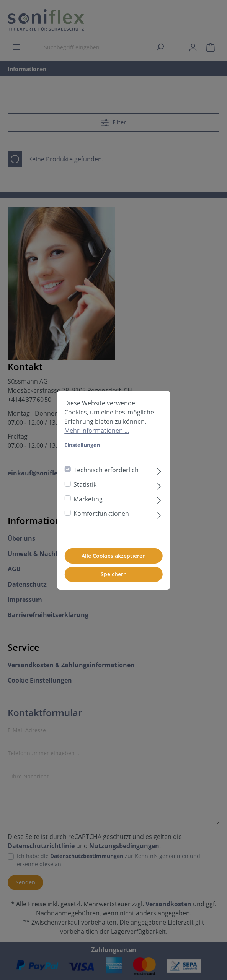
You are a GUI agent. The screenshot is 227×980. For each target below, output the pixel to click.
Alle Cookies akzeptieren (114, 556)
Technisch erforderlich (106, 470)
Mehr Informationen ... (97, 431)
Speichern (114, 574)
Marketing (88, 499)
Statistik (85, 484)
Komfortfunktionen (101, 514)
